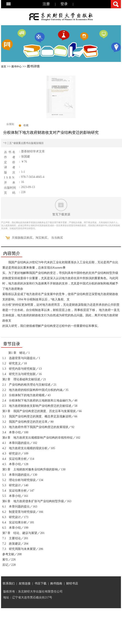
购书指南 (56, 583)
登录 (64, 4)
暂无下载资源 (61, 214)
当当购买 (57, 238)
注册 (46, 4)
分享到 (10, 124)
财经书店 (72, 583)
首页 (4, 67)
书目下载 (41, 583)
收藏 (26, 125)
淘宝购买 (41, 238)
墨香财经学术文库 (33, 151)
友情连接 (25, 583)
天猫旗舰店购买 (22, 238)
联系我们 (9, 583)
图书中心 (17, 67)
